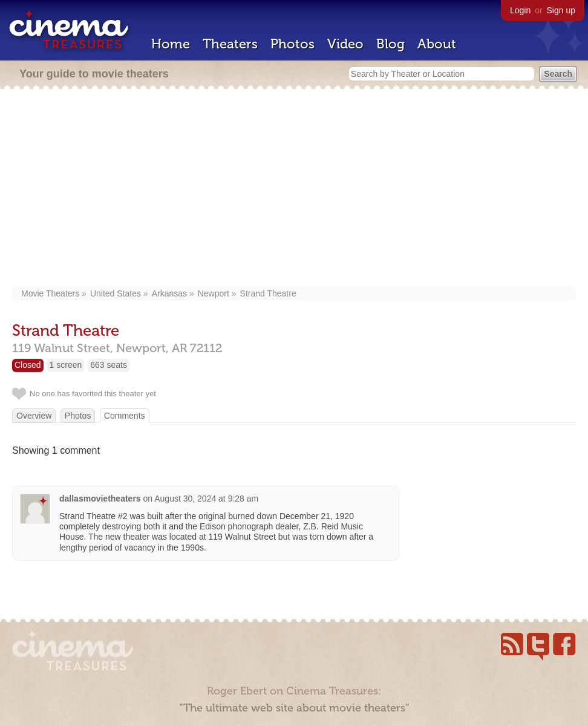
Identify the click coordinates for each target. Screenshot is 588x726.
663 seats (109, 365)
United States (116, 293)
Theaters (230, 44)
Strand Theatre (268, 293)
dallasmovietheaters (100, 499)
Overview (34, 416)
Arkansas (169, 293)
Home (171, 44)
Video (345, 44)
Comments (125, 416)
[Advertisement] (294, 189)
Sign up (561, 10)
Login (520, 10)
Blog (390, 44)
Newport (214, 293)
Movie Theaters (50, 293)
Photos (292, 44)
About (437, 44)
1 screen (66, 365)
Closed (28, 365)
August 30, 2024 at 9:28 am (206, 499)
